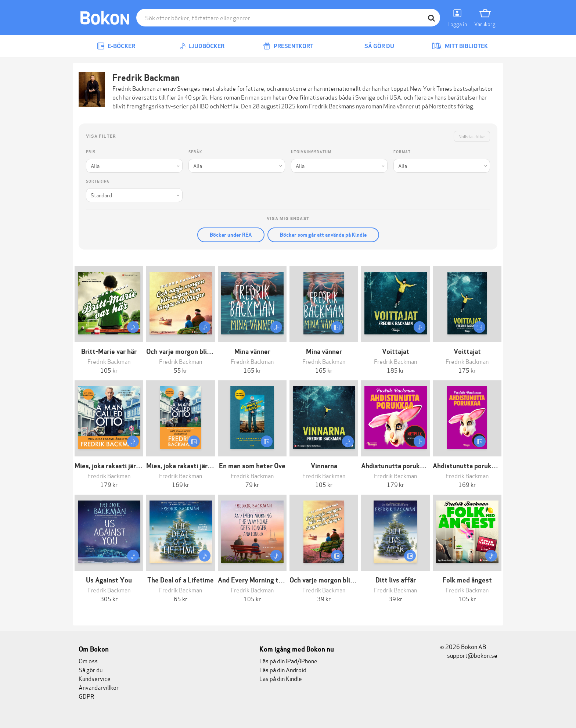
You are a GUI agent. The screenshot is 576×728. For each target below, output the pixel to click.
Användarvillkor (99, 687)
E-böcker (116, 46)
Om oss (88, 661)
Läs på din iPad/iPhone (288, 661)
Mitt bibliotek (460, 46)
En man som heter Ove (270, 97)
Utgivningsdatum (311, 152)
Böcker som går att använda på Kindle (323, 235)
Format (402, 152)
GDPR (86, 696)
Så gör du (374, 46)
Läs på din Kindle (281, 678)
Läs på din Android (283, 669)
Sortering (98, 181)
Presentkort (288, 46)
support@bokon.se (469, 655)
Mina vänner (399, 106)
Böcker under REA (231, 235)
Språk (195, 152)
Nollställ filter (472, 136)
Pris (91, 152)
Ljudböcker (202, 46)
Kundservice (95, 678)
